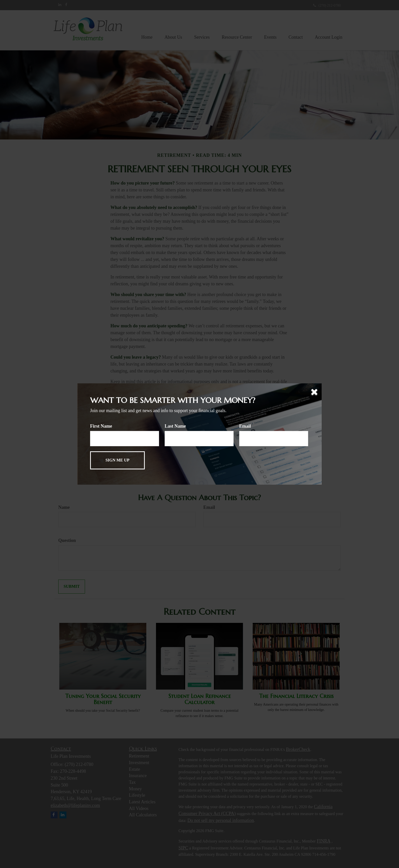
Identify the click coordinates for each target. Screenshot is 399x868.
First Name (101, 426)
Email (245, 426)
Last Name (175, 426)
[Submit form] (117, 460)
